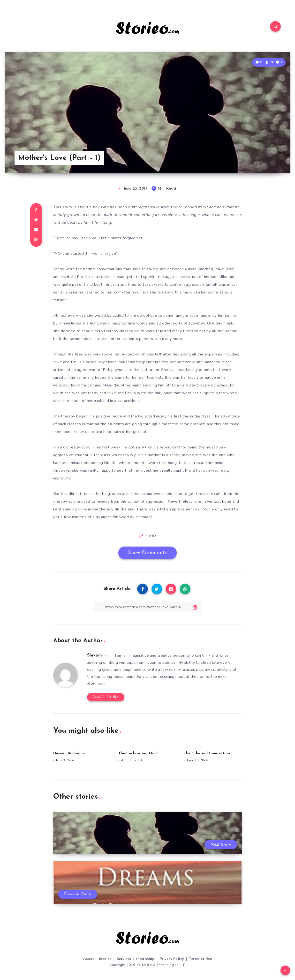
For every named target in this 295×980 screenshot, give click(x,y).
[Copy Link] (148, 607)
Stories (105, 959)
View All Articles (106, 697)
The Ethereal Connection (207, 753)
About (89, 959)
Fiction (151, 536)
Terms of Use (200, 959)
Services (124, 959)
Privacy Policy (172, 959)
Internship (145, 959)
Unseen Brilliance (69, 753)
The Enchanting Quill (138, 753)
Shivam (95, 655)
